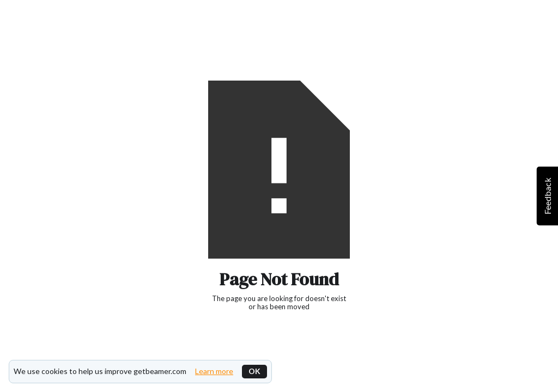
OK (254, 371)
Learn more (214, 371)
